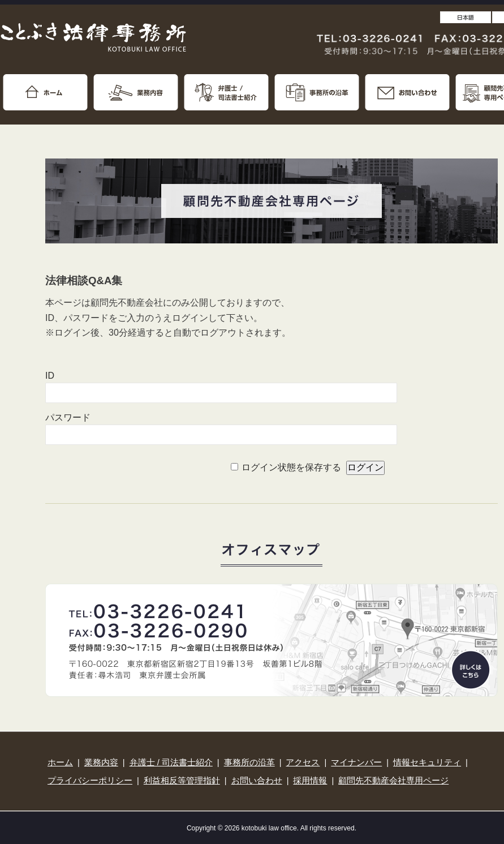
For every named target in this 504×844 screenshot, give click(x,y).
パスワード (68, 417)
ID (50, 376)
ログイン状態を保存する (291, 467)
